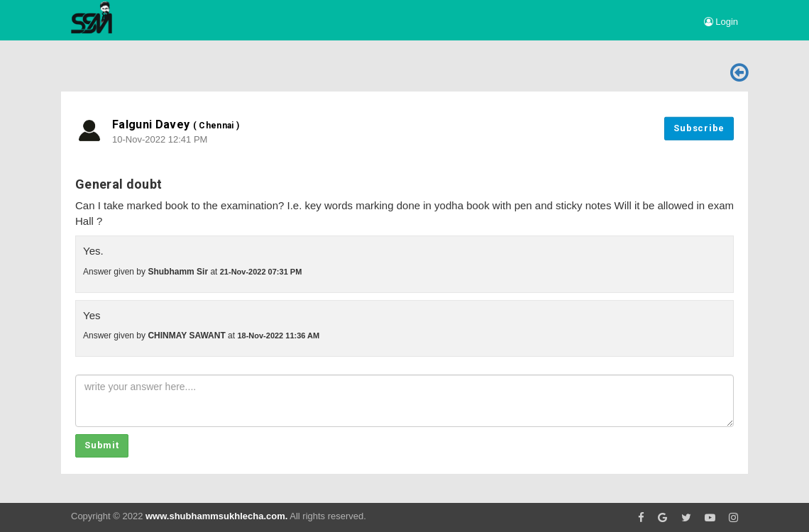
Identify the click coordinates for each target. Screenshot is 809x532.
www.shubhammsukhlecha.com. (216, 516)
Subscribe (699, 128)
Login (721, 22)
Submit (102, 445)
